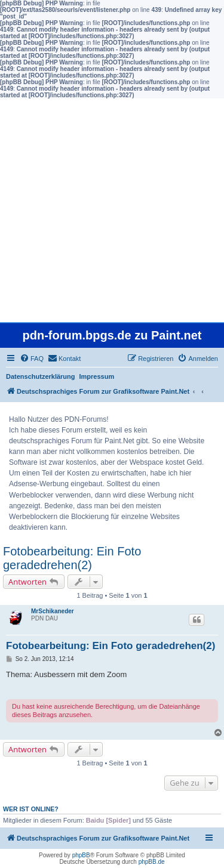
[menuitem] (32, 359)
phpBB (81, 855)
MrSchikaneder (53, 611)
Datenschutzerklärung (41, 376)
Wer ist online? (31, 809)
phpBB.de (152, 862)
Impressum (97, 376)
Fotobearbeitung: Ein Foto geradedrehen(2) (72, 558)
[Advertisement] (112, 210)
